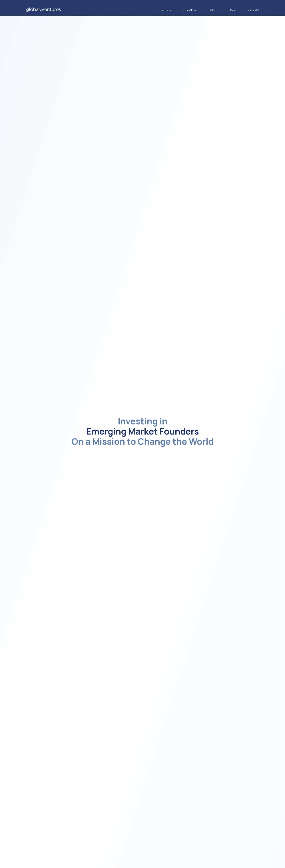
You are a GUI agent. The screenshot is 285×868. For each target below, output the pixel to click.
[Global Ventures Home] (44, 10)
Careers (253, 10)
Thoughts (190, 10)
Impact (232, 10)
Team (212, 10)
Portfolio (166, 10)
